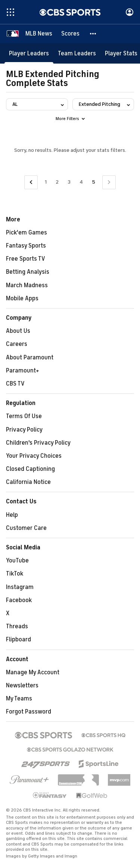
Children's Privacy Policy (38, 443)
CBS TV (15, 384)
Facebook (19, 600)
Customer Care (26, 528)
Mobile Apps (22, 298)
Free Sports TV (26, 259)
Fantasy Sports (26, 246)
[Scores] (70, 34)
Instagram (20, 587)
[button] (93, 34)
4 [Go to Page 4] (81, 182)
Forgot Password (29, 712)
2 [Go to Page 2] (57, 182)
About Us (18, 331)
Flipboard (18, 640)
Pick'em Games (27, 233)
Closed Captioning (30, 469)
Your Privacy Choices (34, 456)
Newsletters (22, 685)
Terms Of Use (24, 416)
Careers (17, 344)
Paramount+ (23, 371)
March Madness (27, 285)
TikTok (15, 574)
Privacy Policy (24, 430)
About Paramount (30, 358)
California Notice (28, 482)
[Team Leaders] (77, 53)
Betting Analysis (28, 272)
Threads (17, 626)
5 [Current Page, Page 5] (94, 182)
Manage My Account (33, 672)
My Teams (19, 699)
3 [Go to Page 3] (69, 182)
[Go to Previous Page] (31, 182)
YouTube (17, 561)
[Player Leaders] (29, 53)
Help (12, 515)
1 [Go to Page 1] (46, 182)
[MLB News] (39, 34)
